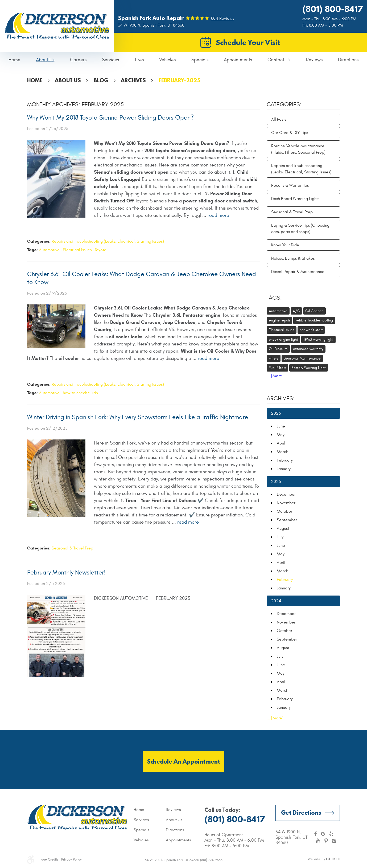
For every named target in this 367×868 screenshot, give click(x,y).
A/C (296, 311)
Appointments (238, 60)
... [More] (275, 376)
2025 (276, 482)
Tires (139, 60)
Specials (200, 60)
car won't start (311, 330)
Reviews (314, 60)
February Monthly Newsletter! (66, 573)
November (286, 503)
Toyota (101, 250)
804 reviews (223, 18)
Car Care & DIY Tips (290, 133)
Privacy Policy (71, 859)
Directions (348, 60)
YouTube (318, 841)
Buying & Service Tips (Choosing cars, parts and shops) (300, 229)
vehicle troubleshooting (314, 320)
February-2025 (180, 80)
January (284, 469)
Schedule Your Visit (248, 42)
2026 (276, 413)
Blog (101, 80)
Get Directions (301, 812)
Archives (133, 80)
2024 (276, 601)
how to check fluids (80, 393)
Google (323, 834)
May (281, 435)
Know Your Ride (285, 245)
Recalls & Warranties (290, 185)
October (284, 511)
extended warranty (308, 349)
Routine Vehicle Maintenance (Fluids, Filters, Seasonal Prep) (298, 149)
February (285, 460)
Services (110, 60)
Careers (78, 60)
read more (218, 215)
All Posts (279, 119)
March (283, 452)
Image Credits (48, 859)
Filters (274, 358)
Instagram (334, 841)
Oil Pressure (278, 349)
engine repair (279, 320)
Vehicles (167, 60)
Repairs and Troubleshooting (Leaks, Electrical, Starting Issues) (108, 241)
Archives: (281, 398)
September (287, 520)
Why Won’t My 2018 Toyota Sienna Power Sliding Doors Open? (110, 118)
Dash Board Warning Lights (295, 199)
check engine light (283, 339)
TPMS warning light (318, 339)
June (281, 426)
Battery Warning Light (309, 368)
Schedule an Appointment (183, 761)
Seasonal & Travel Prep (72, 548)
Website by (324, 859)
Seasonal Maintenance (302, 358)
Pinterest (326, 841)
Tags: (274, 298)
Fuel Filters (277, 368)
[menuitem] (15, 60)
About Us (45, 60)
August (283, 528)
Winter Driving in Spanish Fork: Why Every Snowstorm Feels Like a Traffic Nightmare (138, 417)
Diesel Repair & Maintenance (298, 272)
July (280, 537)
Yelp (331, 834)
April (281, 443)
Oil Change (314, 311)
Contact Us (279, 60)
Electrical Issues (77, 250)
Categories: (284, 104)
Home (15, 60)
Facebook (315, 834)
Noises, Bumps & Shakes (293, 258)
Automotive (49, 250)
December (286, 494)
